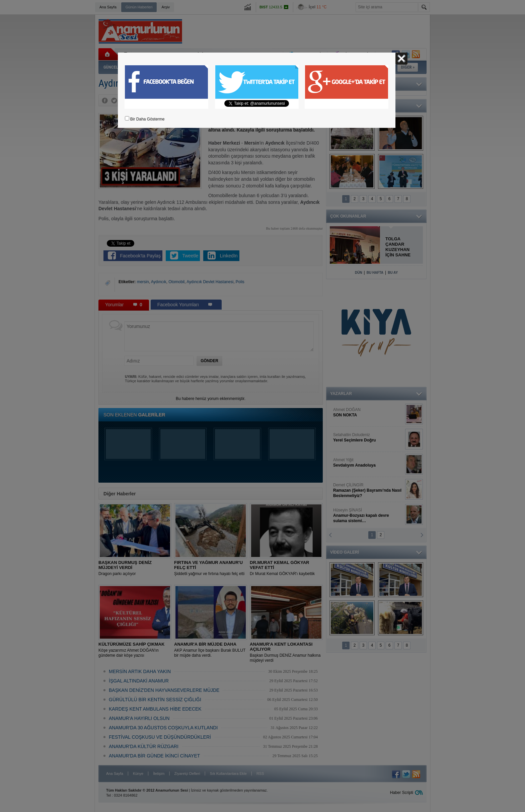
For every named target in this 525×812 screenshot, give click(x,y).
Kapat (401, 59)
